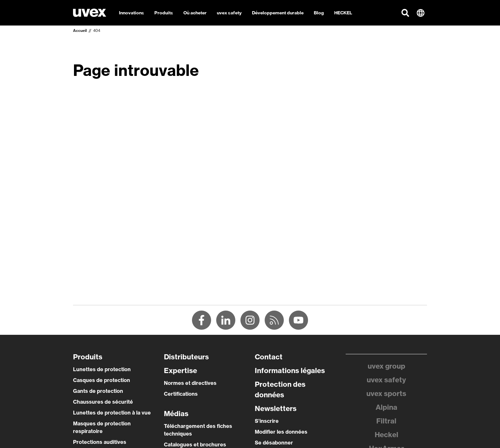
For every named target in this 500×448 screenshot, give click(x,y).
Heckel (386, 435)
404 (97, 30)
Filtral (386, 421)
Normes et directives (190, 383)
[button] (405, 13)
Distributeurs (186, 357)
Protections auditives (100, 442)
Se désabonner (274, 443)
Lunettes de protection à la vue (112, 413)
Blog (319, 13)
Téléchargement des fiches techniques (198, 430)
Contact (269, 357)
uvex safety (386, 380)
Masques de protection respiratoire (102, 427)
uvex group (386, 366)
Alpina (386, 407)
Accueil (80, 30)
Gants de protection (98, 391)
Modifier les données (281, 432)
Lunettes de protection (102, 369)
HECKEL (343, 13)
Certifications (181, 394)
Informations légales (290, 371)
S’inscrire (267, 421)
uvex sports (386, 393)
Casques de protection (102, 380)
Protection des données (280, 389)
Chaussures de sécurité (103, 402)
